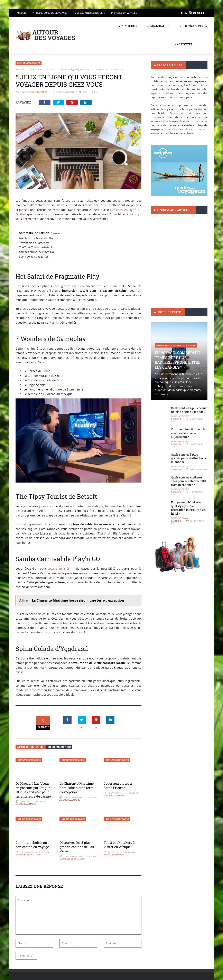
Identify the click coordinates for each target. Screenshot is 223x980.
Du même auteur (59, 747)
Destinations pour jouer (29, 63)
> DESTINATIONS (191, 26)
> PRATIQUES (128, 26)
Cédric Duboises (180, 418)
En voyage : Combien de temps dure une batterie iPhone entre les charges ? (178, 360)
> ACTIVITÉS (184, 44)
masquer (57, 233)
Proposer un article (124, 13)
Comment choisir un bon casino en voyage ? (33, 845)
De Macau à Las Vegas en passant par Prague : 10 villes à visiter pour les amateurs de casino (34, 790)
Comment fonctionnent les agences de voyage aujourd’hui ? (189, 433)
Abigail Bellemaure (26, 804)
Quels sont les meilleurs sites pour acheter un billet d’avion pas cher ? (189, 481)
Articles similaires (31, 747)
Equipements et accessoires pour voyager (176, 345)
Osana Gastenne (180, 520)
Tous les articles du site (89, 13)
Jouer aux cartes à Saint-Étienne (118, 785)
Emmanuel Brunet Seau (28, 855)
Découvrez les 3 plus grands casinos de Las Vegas (77, 847)
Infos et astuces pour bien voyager (173, 247)
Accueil (21, 13)
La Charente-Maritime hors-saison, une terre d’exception (77, 788)
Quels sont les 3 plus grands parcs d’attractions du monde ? (189, 458)
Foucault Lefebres (37, 92)
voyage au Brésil (59, 569)
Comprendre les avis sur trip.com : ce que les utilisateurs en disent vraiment (179, 262)
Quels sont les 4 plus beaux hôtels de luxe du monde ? (189, 410)
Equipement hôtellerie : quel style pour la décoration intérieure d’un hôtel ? (188, 508)
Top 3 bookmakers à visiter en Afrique (119, 845)
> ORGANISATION (158, 26)
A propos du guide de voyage (50, 13)
